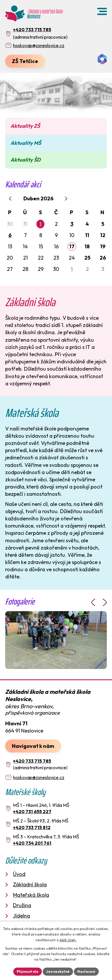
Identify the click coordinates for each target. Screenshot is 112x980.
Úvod (19, 874)
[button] (102, 11)
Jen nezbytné (58, 971)
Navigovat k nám (33, 746)
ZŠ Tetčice (25, 61)
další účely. (68, 940)
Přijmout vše (28, 971)
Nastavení (86, 971)
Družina (22, 905)
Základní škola (30, 884)
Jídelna (22, 916)
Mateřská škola (31, 895)
